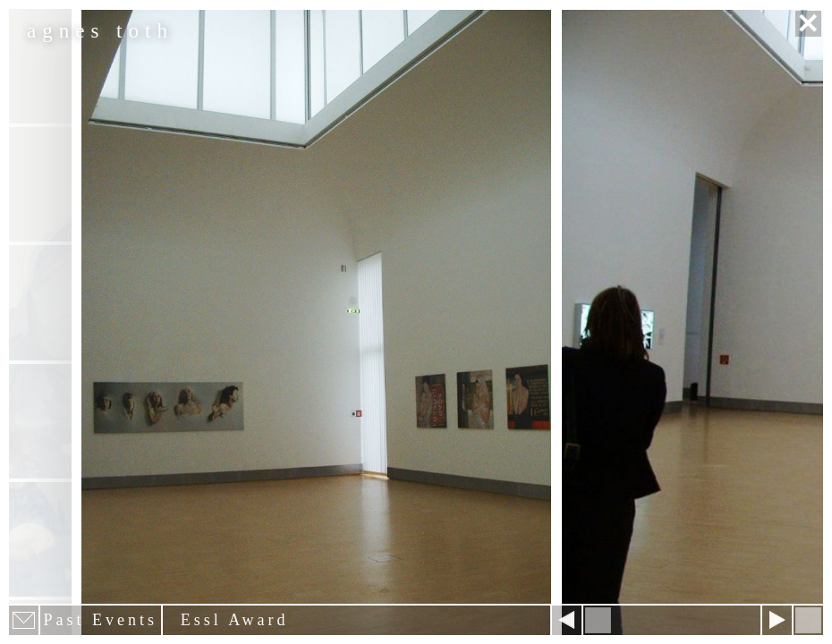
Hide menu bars (808, 620)
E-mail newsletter (24, 620)
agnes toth (100, 31)
